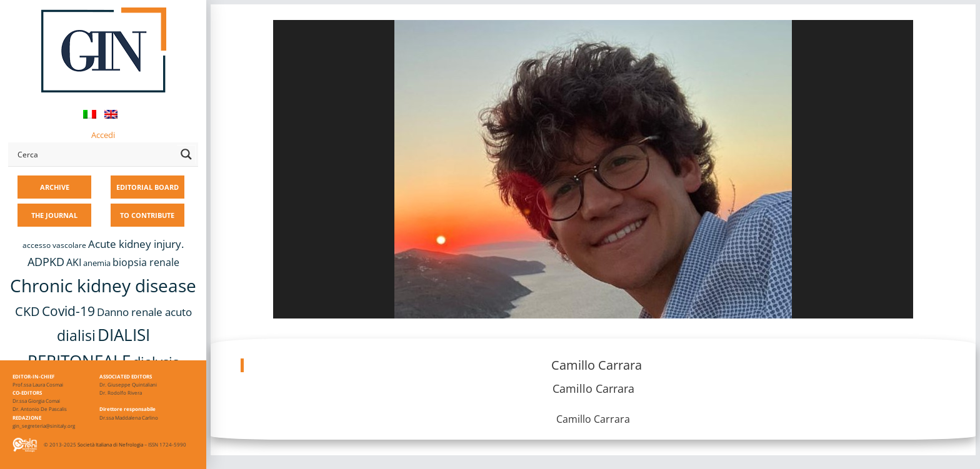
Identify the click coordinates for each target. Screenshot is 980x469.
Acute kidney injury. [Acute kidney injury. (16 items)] (136, 244)
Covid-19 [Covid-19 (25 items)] (68, 311)
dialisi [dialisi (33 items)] (76, 335)
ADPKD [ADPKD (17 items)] (46, 262)
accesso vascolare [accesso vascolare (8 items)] (54, 245)
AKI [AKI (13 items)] (74, 262)
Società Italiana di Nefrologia (110, 444)
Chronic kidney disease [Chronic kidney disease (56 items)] (103, 285)
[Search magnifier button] (186, 154)
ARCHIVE (55, 187)
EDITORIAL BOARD (147, 187)
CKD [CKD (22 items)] (27, 311)
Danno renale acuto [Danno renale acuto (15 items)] (144, 312)
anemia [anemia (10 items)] (97, 263)
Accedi (103, 135)
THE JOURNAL (54, 215)
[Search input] (94, 154)
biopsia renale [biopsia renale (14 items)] (146, 262)
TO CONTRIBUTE (147, 215)
